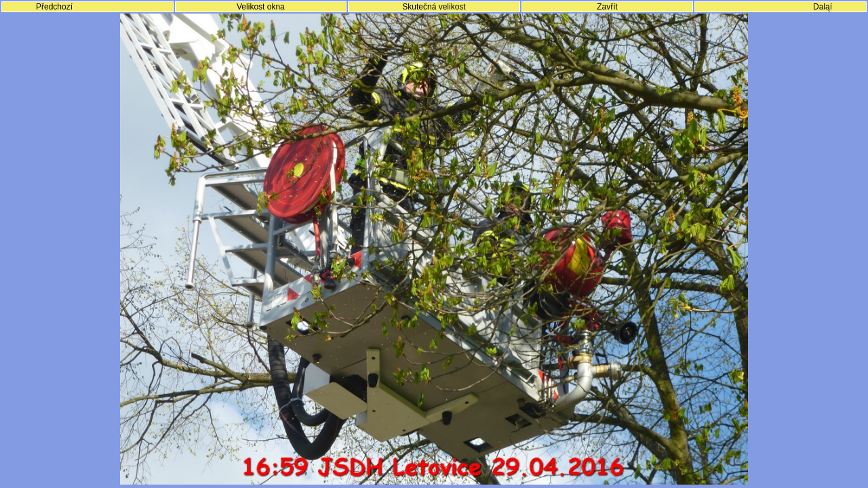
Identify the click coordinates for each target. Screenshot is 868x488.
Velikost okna (261, 7)
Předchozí (54, 7)
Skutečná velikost (434, 7)
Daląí (823, 7)
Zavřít (607, 7)
